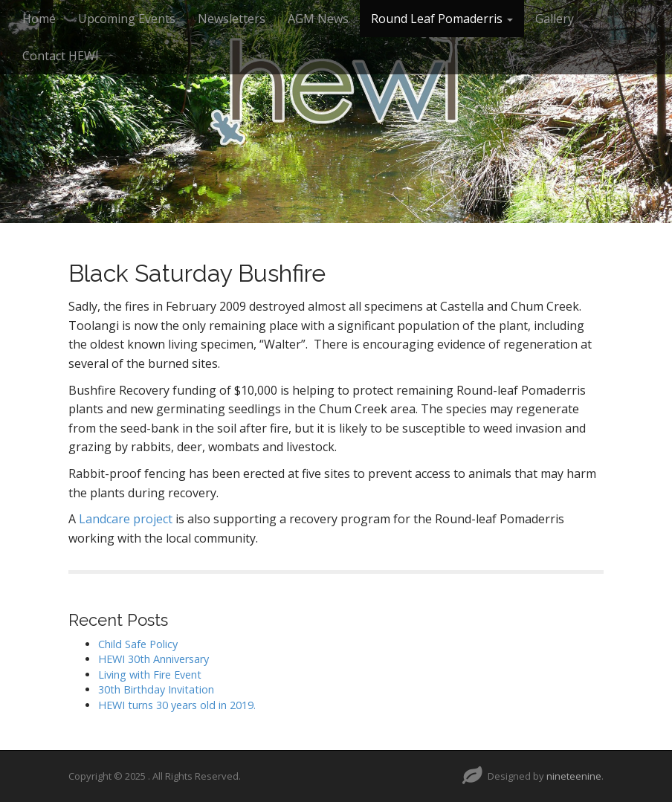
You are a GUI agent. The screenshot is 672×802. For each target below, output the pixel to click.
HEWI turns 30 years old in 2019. (177, 705)
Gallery (555, 19)
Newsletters (232, 19)
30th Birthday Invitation (156, 689)
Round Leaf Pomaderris (442, 19)
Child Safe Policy (138, 644)
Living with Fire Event (150, 675)
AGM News (318, 19)
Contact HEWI (61, 56)
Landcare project (126, 519)
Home (39, 19)
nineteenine (574, 776)
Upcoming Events (127, 19)
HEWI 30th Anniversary (154, 659)
